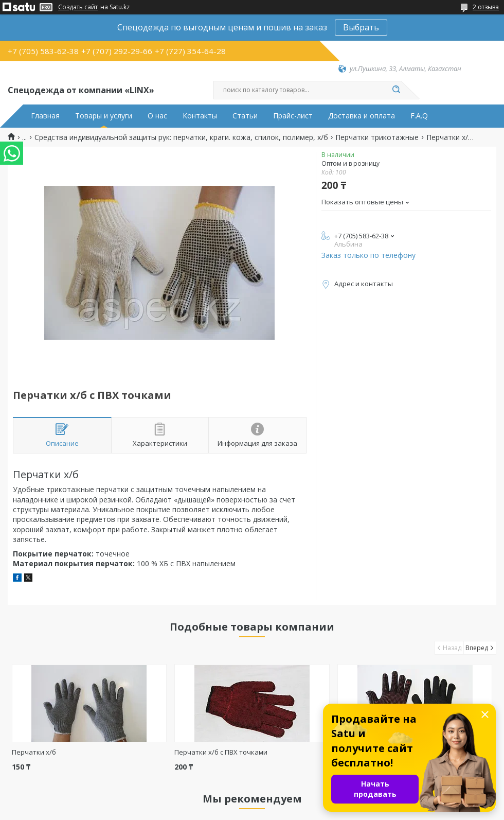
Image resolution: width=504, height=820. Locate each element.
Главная (45, 116)
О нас (157, 116)
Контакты (200, 116)
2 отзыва (486, 7)
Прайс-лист (293, 116)
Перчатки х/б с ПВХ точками (221, 752)
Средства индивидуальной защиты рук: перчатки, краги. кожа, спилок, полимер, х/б (181, 137)
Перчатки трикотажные (377, 137)
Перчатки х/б (34, 752)
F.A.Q (419, 116)
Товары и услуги (104, 116)
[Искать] (396, 90)
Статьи (245, 116)
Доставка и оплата (362, 116)
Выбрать (361, 27)
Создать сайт (78, 7)
